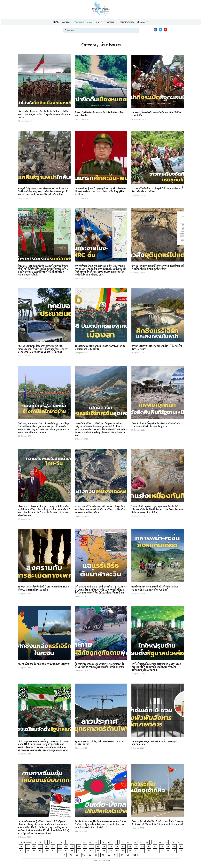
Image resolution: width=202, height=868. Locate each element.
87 (122, 854)
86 (116, 854)
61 (79, 850)
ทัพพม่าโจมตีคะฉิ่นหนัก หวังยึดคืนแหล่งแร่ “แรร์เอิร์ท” (44, 664)
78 (65, 854)
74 (162, 850)
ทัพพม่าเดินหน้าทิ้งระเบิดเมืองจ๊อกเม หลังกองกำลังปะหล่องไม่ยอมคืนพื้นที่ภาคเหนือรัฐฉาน (157, 425)
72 (149, 850)
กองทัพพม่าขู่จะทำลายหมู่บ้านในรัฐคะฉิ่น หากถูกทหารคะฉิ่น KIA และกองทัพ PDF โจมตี (155, 588)
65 (105, 850)
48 (162, 846)
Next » (136, 855)
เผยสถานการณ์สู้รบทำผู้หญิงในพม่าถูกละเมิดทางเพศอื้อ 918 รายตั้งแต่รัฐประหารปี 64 (44, 588)
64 (98, 850)
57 (54, 850)
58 (60, 850)
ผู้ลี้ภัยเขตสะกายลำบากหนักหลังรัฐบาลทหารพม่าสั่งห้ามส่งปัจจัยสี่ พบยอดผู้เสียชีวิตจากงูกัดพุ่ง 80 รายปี (99, 665)
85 (109, 854)
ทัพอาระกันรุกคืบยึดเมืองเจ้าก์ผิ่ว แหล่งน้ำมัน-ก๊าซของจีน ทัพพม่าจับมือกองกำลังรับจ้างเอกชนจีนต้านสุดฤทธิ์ (157, 823)
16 (122, 842)
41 (117, 846)
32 (60, 846)
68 (124, 850)
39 (105, 846)
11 (90, 842)
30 (47, 846)
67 (117, 850)
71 (143, 850)
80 (78, 854)
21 (154, 842)
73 (156, 850)
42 (124, 846)
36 (86, 846)
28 (35, 846)
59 (66, 850)
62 (86, 850)
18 (135, 842)
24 (173, 842)
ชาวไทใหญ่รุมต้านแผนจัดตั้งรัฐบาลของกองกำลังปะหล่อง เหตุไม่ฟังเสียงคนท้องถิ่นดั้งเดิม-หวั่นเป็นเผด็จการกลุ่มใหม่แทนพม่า (156, 667)
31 (54, 846)
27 (28, 846)
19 (141, 842)
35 (79, 846)
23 (167, 842)
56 (47, 850)
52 (22, 850)
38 (98, 846)
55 (41, 850)
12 (97, 842)
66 (111, 850)
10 (84, 842)
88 (129, 854)
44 (137, 846)
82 (90, 854)
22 (161, 842)
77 (181, 850)
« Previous (26, 842)
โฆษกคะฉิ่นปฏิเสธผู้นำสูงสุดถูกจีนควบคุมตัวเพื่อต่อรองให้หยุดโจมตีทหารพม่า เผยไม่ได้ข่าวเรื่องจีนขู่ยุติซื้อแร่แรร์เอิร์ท (101, 191)
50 (175, 846)
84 (103, 854)
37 (92, 846)
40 (111, 846)
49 (169, 846)
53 (28, 850)
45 (143, 846)
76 (175, 850)
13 (103, 842)
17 (129, 842)
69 (130, 850)
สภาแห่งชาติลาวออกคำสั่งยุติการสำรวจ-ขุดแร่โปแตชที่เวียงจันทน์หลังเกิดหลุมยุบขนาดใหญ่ (158, 267)
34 (73, 846)
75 (169, 850)
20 (148, 842)
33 (66, 846)
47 (156, 846)
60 (73, 850)
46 (149, 846)
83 (97, 854)
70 (137, 850)
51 (181, 846)
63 (92, 850)
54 (35, 850)
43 (130, 846)
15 (116, 842)
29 (41, 846)
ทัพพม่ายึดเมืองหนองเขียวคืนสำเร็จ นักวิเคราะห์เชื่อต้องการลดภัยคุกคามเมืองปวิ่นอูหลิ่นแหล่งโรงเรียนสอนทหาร (44, 114)
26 (22, 846)
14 (109, 842)
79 (71, 854)
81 (84, 854)
